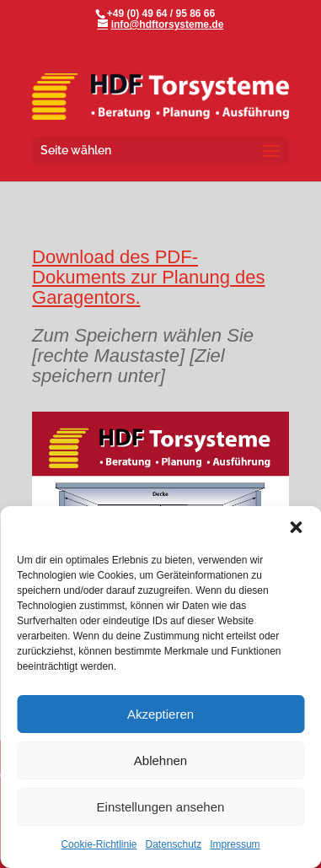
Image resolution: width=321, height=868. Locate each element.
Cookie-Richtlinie (99, 844)
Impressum (235, 844)
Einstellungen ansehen (161, 807)
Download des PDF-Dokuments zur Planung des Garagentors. (148, 277)
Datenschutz (174, 844)
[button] (296, 527)
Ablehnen (160, 760)
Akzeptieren (160, 714)
